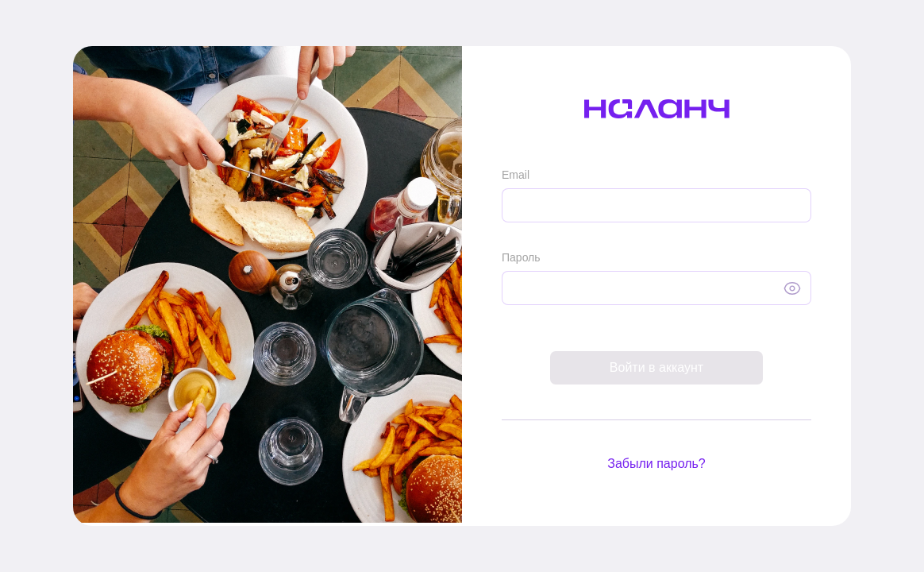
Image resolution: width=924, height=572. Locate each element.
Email (516, 175)
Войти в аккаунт (656, 367)
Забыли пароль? (656, 464)
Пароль (521, 257)
